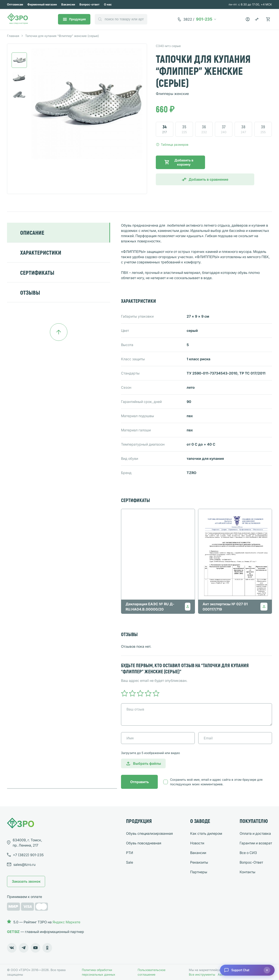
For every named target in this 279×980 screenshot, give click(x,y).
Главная (13, 36)
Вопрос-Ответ (251, 862)
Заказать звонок (26, 881)
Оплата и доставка (255, 833)
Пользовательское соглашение (152, 972)
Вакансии (68, 4)
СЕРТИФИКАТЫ (37, 272)
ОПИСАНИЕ (32, 232)
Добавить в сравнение (208, 179)
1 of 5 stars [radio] (125, 693)
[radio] (165, 129)
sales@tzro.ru (24, 864)
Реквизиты (199, 862)
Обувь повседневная (144, 843)
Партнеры (199, 872)
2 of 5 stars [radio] (132, 693)
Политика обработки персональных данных (99, 972)
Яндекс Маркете (66, 922)
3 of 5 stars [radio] (140, 693)
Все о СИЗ (248, 853)
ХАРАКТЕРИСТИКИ (41, 252)
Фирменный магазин (42, 4)
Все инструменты (202, 974)
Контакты (247, 872)
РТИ (130, 853)
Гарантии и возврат (256, 843)
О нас (108, 4)
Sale (130, 862)
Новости (197, 843)
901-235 (198, 19)
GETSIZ (13, 932)
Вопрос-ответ (89, 4)
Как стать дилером (206, 833)
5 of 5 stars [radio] (156, 693)
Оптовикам (15, 4)
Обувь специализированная (149, 833)
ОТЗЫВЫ (30, 292)
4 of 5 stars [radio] (148, 693)
